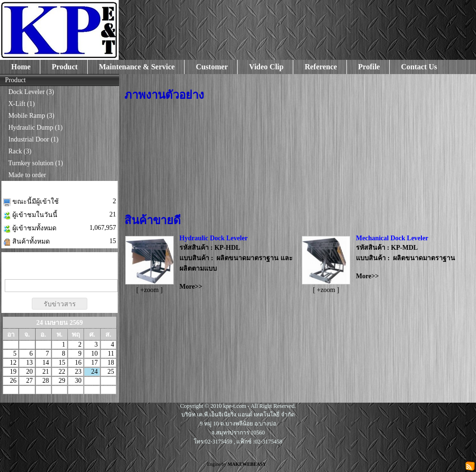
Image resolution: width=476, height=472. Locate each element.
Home (21, 67)
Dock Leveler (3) (31, 92)
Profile (369, 67)
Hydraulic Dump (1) (36, 127)
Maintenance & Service (137, 67)
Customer (212, 67)
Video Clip (266, 67)
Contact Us (419, 67)
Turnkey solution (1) (35, 163)
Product (65, 67)
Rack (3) (20, 151)
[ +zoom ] (149, 290)
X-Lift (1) (22, 104)
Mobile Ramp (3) (32, 116)
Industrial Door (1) (34, 139)
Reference (321, 67)
